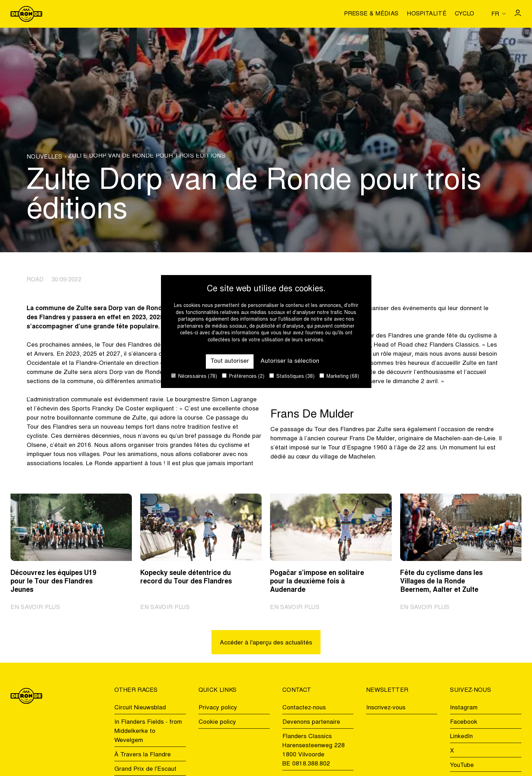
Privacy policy (218, 708)
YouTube (462, 765)
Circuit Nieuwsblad (140, 708)
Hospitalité (427, 14)
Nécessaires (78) (194, 376)
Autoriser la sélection (290, 361)
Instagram (464, 708)
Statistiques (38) (292, 376)
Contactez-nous (304, 708)
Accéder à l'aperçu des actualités (266, 643)
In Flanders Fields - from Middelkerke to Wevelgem (148, 731)
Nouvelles (44, 158)
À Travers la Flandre (143, 755)
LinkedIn (461, 737)
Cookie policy (217, 722)
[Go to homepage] (26, 14)
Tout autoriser (230, 361)
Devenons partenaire (311, 722)
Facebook (464, 722)
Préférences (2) (243, 376)
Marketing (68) (339, 376)
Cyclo (465, 14)
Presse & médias (371, 14)
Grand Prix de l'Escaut (145, 769)
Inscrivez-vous (386, 708)
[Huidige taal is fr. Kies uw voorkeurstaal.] (499, 14)
